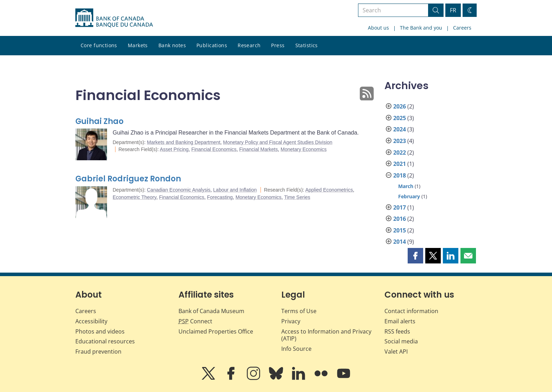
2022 (400, 153)
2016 (400, 219)
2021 (400, 164)
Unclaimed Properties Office (216, 331)
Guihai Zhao (99, 121)
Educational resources (105, 341)
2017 (400, 207)
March (406, 186)
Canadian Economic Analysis (179, 190)
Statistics (307, 45)
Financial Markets (259, 149)
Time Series (297, 197)
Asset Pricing (174, 149)
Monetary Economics (304, 149)
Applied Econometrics (329, 190)
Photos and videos (100, 331)
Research (249, 45)
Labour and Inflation (235, 190)
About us (378, 28)
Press (278, 45)
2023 (400, 141)
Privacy (291, 321)
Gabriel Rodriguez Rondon (128, 179)
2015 (400, 230)
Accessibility (91, 321)
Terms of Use (299, 311)
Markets (138, 45)
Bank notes (172, 45)
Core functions (99, 45)
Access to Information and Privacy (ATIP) (326, 335)
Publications (212, 45)
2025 (400, 118)
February (409, 196)
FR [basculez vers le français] (453, 10)
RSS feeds (397, 331)
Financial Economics (214, 149)
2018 (400, 175)
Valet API (396, 351)
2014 (400, 242)
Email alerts (400, 321)
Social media (401, 341)
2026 (400, 106)
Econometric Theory (134, 197)
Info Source (296, 349)
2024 (400, 129)
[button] (415, 256)
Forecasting (220, 197)
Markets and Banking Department (184, 142)
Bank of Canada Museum (211, 311)
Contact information (411, 311)
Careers (462, 28)
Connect (195, 321)
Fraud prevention (98, 351)
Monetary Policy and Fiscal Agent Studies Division (278, 142)
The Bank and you (421, 28)
